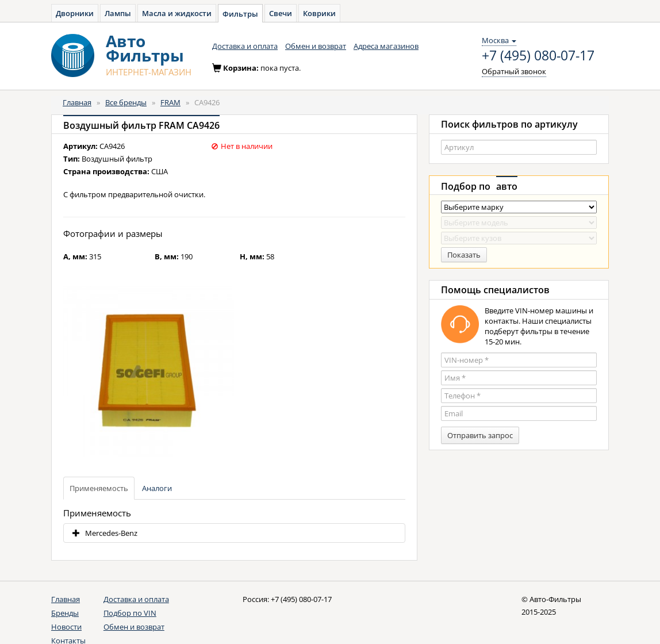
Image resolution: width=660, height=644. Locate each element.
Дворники (75, 13)
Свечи (281, 13)
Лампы (118, 13)
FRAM (170, 102)
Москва (499, 40)
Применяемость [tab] (99, 488)
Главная (77, 102)
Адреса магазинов (386, 46)
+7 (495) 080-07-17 (538, 56)
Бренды (65, 613)
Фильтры (240, 14)
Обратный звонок (514, 71)
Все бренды (126, 102)
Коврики (319, 13)
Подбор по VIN (130, 613)
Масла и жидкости (177, 13)
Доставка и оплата (245, 46)
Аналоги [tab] (157, 488)
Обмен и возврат (316, 46)
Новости (66, 627)
